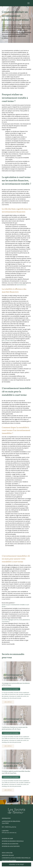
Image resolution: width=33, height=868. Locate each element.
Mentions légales (8, 855)
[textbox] (17, 140)
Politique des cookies (9, 861)
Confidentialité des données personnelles (16, 858)
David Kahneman (21, 285)
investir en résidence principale (13, 841)
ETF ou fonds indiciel (8, 341)
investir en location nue (10, 844)
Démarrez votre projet (16, 864)
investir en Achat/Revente (11, 846)
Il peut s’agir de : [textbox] (7, 129)
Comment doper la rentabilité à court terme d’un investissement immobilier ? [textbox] (16, 430)
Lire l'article (8, 702)
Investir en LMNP (7, 839)
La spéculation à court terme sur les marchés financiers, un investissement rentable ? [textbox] (16, 181)
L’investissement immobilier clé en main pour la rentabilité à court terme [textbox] (16, 392)
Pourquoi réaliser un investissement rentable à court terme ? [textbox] (15, 98)
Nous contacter (7, 853)
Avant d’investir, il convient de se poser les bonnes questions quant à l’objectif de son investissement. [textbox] (16, 106)
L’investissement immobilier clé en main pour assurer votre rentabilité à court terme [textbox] (16, 559)
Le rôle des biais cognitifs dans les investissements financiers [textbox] (16, 210)
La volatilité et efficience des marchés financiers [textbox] (14, 291)
